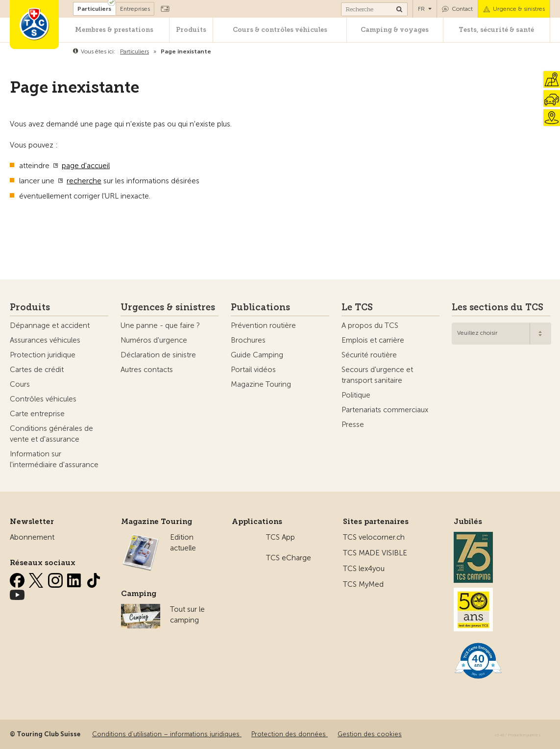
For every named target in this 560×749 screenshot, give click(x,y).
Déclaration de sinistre (158, 355)
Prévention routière (263, 325)
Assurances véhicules (45, 340)
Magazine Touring (261, 384)
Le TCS (357, 307)
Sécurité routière (369, 355)
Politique (356, 395)
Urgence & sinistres (519, 9)
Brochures (248, 340)
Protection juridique (43, 355)
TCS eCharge (289, 558)
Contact (462, 9)
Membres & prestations (114, 30)
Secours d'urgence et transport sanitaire (377, 375)
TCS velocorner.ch (374, 537)
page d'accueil (86, 166)
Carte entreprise (37, 414)
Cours (20, 384)
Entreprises (135, 9)
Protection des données (290, 734)
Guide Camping (257, 355)
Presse (353, 424)
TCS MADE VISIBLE (375, 553)
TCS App (280, 537)
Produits (191, 30)
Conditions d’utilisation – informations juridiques (167, 734)
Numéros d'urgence (154, 340)
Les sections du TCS (498, 307)
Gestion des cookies (370, 734)
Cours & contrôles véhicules (280, 30)
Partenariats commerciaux (385, 410)
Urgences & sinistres (168, 307)
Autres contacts (147, 370)
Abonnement (32, 537)
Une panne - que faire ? (160, 325)
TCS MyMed (363, 584)
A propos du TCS (370, 325)
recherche (84, 181)
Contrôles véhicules (43, 399)
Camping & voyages (395, 30)
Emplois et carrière (373, 340)
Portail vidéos (253, 370)
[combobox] (501, 334)
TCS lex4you (364, 569)
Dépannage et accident (50, 325)
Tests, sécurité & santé (496, 30)
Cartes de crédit (37, 370)
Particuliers (94, 9)
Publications (260, 307)
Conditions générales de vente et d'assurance (51, 434)
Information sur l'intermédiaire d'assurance (54, 459)
